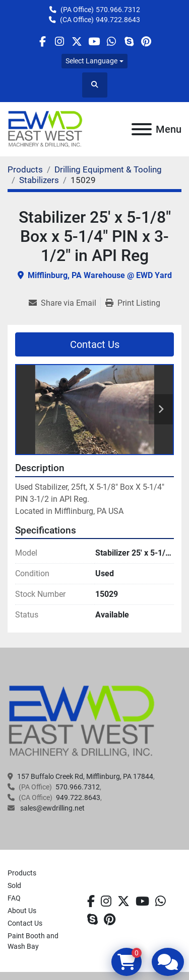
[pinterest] (146, 41)
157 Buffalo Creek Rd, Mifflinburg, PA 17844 (85, 776)
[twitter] (77, 41)
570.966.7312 (118, 10)
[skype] (129, 41)
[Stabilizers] (39, 180)
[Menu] (142, 129)
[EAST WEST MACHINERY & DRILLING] (82, 721)
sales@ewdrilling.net (52, 808)
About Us (22, 911)
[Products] (25, 169)
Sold (14, 885)
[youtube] (94, 41)
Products (22, 873)
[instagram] (60, 41)
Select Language (91, 61)
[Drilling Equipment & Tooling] (108, 169)
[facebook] (42, 41)
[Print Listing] (133, 303)
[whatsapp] (112, 41)
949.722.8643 (118, 20)
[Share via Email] (65, 303)
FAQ (14, 898)
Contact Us (95, 344)
